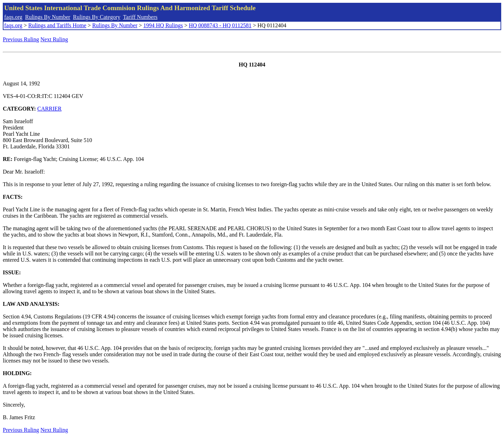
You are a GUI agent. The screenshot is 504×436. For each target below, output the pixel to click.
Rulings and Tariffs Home (57, 25)
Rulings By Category (97, 17)
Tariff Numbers (140, 17)
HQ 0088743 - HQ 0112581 (220, 25)
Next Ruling (54, 39)
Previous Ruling (21, 39)
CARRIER (50, 109)
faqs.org (13, 17)
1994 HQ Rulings (163, 25)
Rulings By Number (48, 17)
